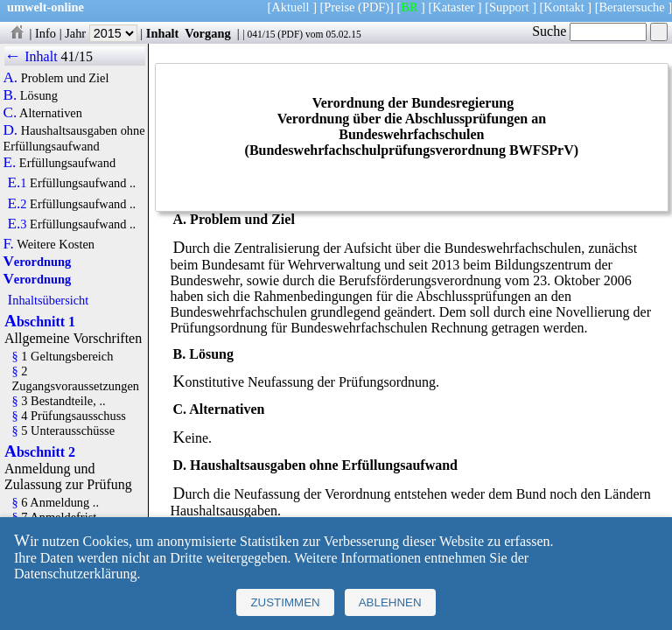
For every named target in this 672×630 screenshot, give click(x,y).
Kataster (453, 7)
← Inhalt (31, 56)
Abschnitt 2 (40, 452)
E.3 (17, 224)
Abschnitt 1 (40, 322)
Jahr (101, 33)
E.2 (17, 204)
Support (509, 7)
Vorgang (208, 33)
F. (8, 244)
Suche (589, 31)
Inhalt (163, 33)
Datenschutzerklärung (75, 574)
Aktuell (290, 7)
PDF (290, 34)
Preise (339, 7)
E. (9, 163)
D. (10, 130)
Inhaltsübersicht (48, 300)
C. (10, 113)
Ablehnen (390, 602)
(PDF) (374, 7)
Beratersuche (632, 7)
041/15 (261, 34)
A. (10, 78)
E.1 (17, 183)
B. (10, 95)
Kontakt (563, 7)
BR (409, 7)
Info (45, 33)
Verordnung (37, 262)
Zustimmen (285, 602)
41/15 (77, 56)
